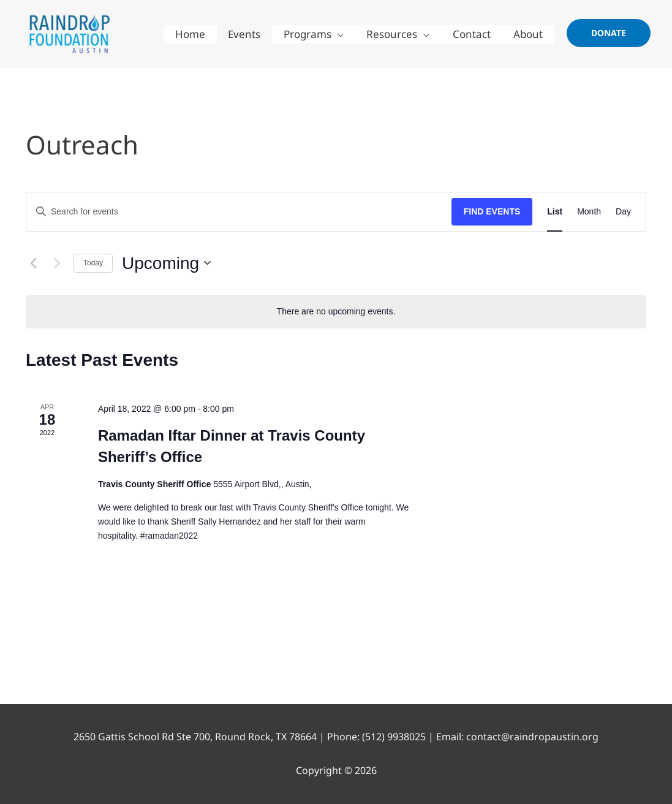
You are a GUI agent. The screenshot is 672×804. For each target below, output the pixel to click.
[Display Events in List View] (555, 212)
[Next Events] (57, 263)
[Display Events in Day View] (623, 212)
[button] (609, 33)
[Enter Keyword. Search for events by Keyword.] (239, 212)
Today (93, 263)
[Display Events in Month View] (589, 212)
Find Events (492, 211)
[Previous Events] (33, 263)
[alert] (336, 312)
